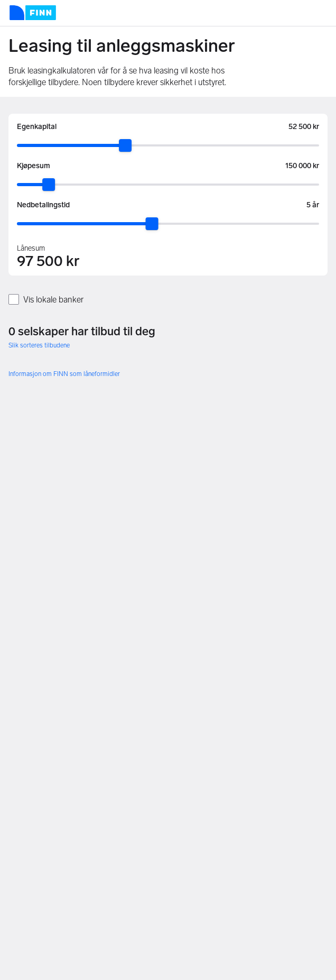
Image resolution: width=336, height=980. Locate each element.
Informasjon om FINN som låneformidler (64, 374)
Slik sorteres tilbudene (39, 345)
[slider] (125, 145)
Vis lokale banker (53, 300)
